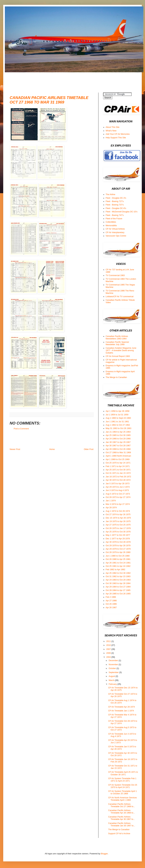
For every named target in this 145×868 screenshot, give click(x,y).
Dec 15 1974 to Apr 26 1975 (118, 518)
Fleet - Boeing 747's (115, 215)
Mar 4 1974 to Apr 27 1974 (118, 504)
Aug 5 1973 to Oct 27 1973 (118, 494)
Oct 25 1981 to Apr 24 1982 (118, 566)
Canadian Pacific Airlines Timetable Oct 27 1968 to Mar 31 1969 (49, 100)
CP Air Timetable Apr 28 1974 (121, 707)
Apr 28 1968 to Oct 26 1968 (118, 449)
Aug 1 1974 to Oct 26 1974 (118, 511)
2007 (109, 649)
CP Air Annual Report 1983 (118, 356)
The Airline (111, 194)
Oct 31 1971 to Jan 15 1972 (118, 473)
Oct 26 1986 (111, 604)
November (114, 665)
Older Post (89, 449)
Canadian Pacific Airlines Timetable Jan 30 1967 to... (122, 824)
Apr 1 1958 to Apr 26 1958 (118, 411)
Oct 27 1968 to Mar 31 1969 (118, 453)
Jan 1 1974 (111, 501)
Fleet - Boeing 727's (115, 201)
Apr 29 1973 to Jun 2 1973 (118, 487)
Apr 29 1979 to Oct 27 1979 (118, 549)
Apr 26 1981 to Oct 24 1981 (118, 563)
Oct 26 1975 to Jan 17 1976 (118, 528)
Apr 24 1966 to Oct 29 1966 (118, 439)
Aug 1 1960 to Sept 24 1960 (118, 418)
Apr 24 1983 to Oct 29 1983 (118, 580)
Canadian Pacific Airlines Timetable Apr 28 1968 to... (121, 812)
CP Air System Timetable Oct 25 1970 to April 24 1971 (123, 786)
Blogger (104, 854)
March (112, 680)
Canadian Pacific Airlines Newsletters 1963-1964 (117, 337)
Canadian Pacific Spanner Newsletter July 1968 (117, 343)
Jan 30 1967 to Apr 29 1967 (118, 442)
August (112, 676)
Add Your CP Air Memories (118, 134)
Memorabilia (111, 226)
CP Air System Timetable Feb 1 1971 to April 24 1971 (122, 780)
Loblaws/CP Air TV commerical (120, 297)
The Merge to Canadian (116, 377)
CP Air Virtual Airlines (115, 229)
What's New (111, 131)
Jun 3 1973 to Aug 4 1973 (117, 490)
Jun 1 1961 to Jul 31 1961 (117, 422)
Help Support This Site (116, 138)
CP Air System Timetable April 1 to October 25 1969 (122, 792)
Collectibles (111, 222)
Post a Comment (21, 429)
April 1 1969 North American (118, 456)
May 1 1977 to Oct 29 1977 (118, 535)
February (113, 684)
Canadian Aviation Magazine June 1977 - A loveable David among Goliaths (121, 350)
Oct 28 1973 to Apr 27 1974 (118, 497)
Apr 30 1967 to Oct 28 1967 (118, 446)
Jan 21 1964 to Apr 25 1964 (118, 432)
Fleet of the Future (114, 219)
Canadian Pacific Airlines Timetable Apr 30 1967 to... (121, 818)
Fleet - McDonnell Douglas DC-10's (122, 212)
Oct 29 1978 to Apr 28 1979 (118, 546)
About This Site (113, 127)
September (114, 672)
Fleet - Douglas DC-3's (116, 198)
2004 (109, 657)
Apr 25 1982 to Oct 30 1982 (118, 573)
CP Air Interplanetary (115, 232)
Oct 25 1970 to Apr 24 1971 (118, 463)
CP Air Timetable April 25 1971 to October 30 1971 (123, 773)
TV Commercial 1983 (115, 275)
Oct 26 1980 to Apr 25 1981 (118, 559)
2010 (109, 645)
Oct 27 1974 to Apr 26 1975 (118, 514)
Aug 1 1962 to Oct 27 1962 (118, 425)
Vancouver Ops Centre (116, 236)
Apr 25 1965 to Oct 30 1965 (118, 435)
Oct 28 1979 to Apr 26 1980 (118, 552)
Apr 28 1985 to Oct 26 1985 (118, 594)
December (114, 660)
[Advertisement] (68, 80)
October (113, 668)
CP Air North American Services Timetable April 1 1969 (122, 799)
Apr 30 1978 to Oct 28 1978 (118, 542)
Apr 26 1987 (111, 608)
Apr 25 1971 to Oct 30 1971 (118, 470)
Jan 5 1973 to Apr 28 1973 (118, 484)
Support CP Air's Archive (119, 834)
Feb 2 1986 (111, 597)
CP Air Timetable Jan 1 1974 (121, 711)
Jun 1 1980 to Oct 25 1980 (118, 556)
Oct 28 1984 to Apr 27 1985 (118, 590)
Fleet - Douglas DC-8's (116, 208)
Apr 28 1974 (111, 508)
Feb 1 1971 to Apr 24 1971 (118, 466)
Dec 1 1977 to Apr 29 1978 (118, 539)
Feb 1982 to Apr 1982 (115, 570)
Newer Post (15, 449)
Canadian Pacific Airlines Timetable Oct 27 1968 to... (121, 805)
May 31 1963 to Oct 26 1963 (118, 428)
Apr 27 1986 (111, 601)
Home (52, 449)
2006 (109, 653)
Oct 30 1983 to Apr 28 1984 (118, 583)
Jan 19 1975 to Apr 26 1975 (118, 521)
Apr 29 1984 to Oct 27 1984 (118, 587)
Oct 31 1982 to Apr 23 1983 (118, 576)
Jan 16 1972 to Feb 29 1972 (118, 477)
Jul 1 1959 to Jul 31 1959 (117, 415)
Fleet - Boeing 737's (115, 205)
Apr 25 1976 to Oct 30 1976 (118, 532)
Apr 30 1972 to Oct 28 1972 (118, 480)
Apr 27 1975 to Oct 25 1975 (118, 525)
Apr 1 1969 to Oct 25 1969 (118, 459)
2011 (109, 641)
